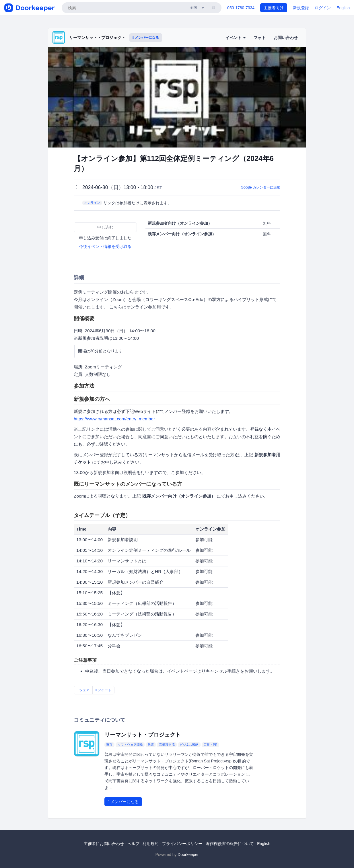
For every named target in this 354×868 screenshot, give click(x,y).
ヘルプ (133, 844)
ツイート (104, 690)
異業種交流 (167, 745)
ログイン (323, 8)
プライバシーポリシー (182, 844)
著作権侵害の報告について (230, 844)
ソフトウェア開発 (130, 745)
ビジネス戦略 (189, 745)
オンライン (92, 203)
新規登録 (301, 8)
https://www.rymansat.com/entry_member (114, 419)
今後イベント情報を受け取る (105, 246)
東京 (109, 745)
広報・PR (210, 745)
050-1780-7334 (241, 8)
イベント (236, 38)
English (343, 8)
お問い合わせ (286, 38)
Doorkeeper (188, 855)
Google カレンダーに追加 (260, 187)
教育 (151, 745)
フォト (260, 38)
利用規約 (151, 844)
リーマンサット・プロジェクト (97, 38)
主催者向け (274, 8)
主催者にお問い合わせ (104, 844)
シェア (83, 690)
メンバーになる (146, 38)
